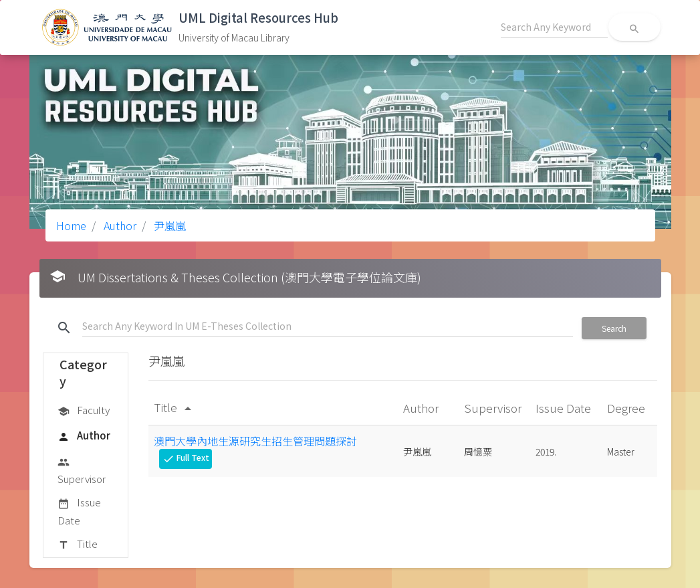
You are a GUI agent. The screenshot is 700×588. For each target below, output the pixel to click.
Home (71, 225)
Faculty (84, 411)
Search (614, 328)
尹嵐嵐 (168, 225)
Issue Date (79, 511)
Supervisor (82, 470)
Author (119, 225)
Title (78, 545)
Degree (627, 408)
